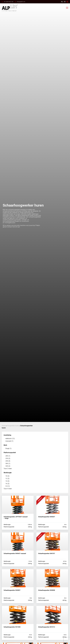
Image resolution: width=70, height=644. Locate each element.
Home (4, 426)
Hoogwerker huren (13, 426)
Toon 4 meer (8, 489)
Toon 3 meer (8, 469)
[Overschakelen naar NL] (62, 2)
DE (65, 2)
